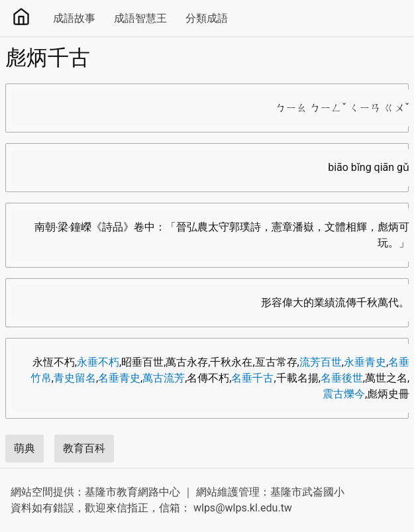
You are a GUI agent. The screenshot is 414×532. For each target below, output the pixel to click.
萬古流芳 (164, 378)
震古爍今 (344, 394)
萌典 (25, 448)
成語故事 (74, 18)
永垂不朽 (98, 362)
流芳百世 (321, 362)
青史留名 (75, 378)
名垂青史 (119, 378)
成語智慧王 (140, 18)
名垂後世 (342, 378)
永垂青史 (365, 362)
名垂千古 (252, 378)
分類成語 (207, 18)
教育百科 (84, 448)
